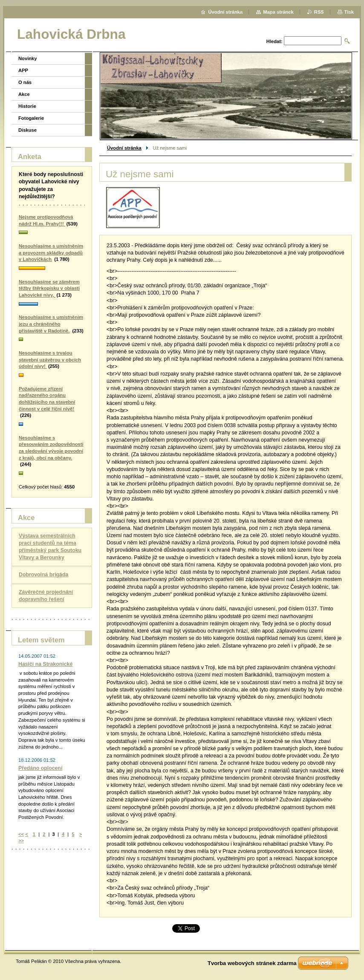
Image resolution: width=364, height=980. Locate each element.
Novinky (28, 58)
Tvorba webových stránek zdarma (252, 963)
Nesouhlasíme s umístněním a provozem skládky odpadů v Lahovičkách (51, 253)
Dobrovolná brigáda (43, 575)
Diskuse (27, 130)
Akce (24, 94)
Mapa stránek (278, 12)
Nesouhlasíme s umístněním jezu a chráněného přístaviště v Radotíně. (51, 324)
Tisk (349, 12)
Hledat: (274, 41)
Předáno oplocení (40, 768)
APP (23, 70)
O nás (25, 82)
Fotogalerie (31, 118)
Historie (27, 106)
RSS (319, 12)
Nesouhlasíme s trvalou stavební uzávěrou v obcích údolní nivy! (50, 360)
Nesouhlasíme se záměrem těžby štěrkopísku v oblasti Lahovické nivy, (49, 288)
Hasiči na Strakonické (45, 664)
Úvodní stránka (124, 148)
